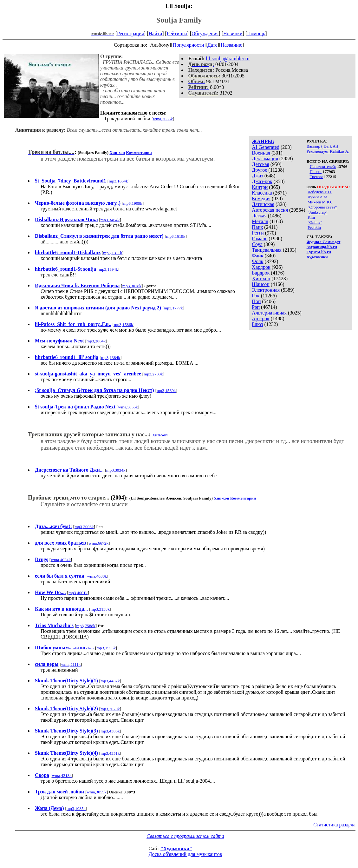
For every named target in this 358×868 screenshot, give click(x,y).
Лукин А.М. (318, 197)
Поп (256, 301)
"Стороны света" (322, 207)
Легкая (259, 216)
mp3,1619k (176, 236)
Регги (258, 233)
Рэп (256, 307)
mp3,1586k (123, 325)
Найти (155, 33)
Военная (261, 153)
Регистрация (130, 33)
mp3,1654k (118, 181)
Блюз (257, 324)
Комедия (261, 199)
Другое (259, 170)
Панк (257, 227)
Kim (311, 217)
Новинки (233, 33)
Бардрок (261, 273)
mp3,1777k (173, 308)
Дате (212, 45)
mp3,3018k (132, 286)
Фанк (257, 256)
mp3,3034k (116, 470)
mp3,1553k (106, 648)
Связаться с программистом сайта (185, 836)
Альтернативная (269, 313)
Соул (257, 244)
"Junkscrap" (318, 212)
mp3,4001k (78, 593)
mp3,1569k (166, 391)
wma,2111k (71, 664)
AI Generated (266, 147)
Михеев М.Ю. (320, 202)
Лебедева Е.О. (320, 192)
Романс (260, 239)
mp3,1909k (133, 203)
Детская (260, 164)
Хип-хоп (261, 278)
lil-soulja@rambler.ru (228, 59)
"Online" (315, 222)
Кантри (260, 187)
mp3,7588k (86, 626)
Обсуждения (205, 33)
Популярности (188, 45)
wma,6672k (99, 543)
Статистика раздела (334, 825)
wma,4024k (61, 560)
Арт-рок (260, 318)
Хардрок (261, 267)
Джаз (257, 176)
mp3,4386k (110, 731)
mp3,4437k (110, 681)
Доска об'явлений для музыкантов (186, 854)
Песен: (316, 172)
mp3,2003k (84, 527)
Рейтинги (177, 33)
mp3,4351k (110, 753)
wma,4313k (62, 775)
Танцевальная (267, 250)
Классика (262, 193)
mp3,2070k (110, 709)
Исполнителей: (323, 166)
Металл (260, 221)
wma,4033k (97, 576)
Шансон (260, 284)
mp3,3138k (100, 609)
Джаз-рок (262, 181)
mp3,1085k (76, 808)
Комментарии (139, 152)
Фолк (257, 261)
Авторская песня (270, 210)
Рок (256, 296)
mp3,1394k (108, 269)
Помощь (256, 33)
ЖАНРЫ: (263, 141)
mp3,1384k (111, 358)
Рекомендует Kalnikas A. (328, 151)
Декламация (265, 159)
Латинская (263, 204)
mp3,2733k (153, 374)
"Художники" (176, 848)
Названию (232, 45)
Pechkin (314, 227)
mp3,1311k (113, 253)
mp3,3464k (110, 220)
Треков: (316, 177)
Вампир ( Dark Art (322, 146)
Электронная (266, 290)
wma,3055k (163, 119)
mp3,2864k (96, 341)
